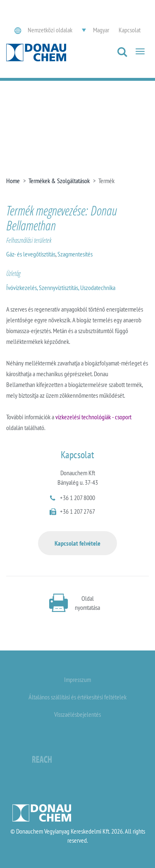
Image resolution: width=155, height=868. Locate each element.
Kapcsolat (130, 30)
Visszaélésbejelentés (77, 714)
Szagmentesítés (75, 254)
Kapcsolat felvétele (77, 543)
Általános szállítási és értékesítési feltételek (77, 697)
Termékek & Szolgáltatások (59, 181)
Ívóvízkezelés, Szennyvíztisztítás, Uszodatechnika (61, 288)
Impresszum (77, 679)
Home (13, 181)
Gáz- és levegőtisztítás (31, 254)
